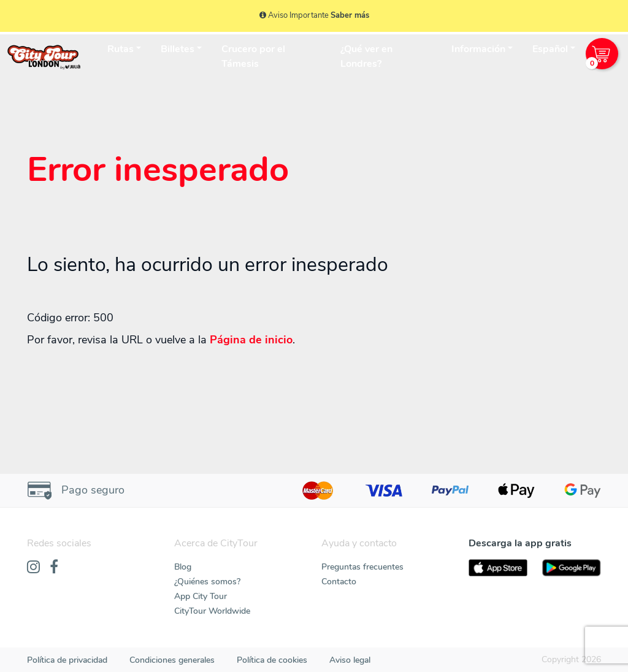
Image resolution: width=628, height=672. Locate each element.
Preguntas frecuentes (362, 567)
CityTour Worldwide (212, 611)
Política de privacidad (67, 660)
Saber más (350, 15)
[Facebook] (54, 568)
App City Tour (201, 596)
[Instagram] (33, 568)
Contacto (339, 582)
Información (478, 49)
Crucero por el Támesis (253, 56)
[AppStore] (498, 568)
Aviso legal (350, 660)
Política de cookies (272, 660)
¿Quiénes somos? (207, 582)
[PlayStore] (572, 568)
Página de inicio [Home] (251, 340)
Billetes (178, 49)
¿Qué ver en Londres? (366, 56)
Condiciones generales (172, 660)
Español (550, 49)
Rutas (121, 49)
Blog (183, 567)
